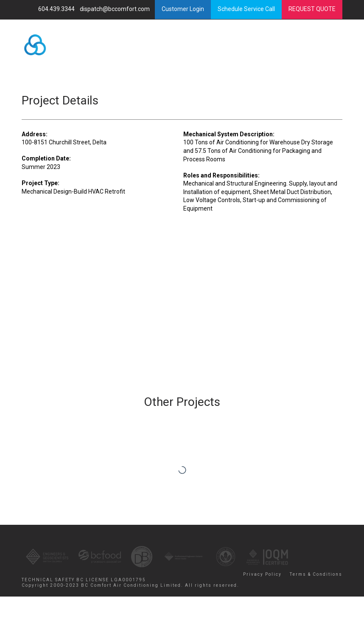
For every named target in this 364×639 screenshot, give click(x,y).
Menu (307, 47)
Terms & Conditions (316, 574)
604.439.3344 (57, 9)
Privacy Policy (262, 574)
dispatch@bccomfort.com (115, 9)
